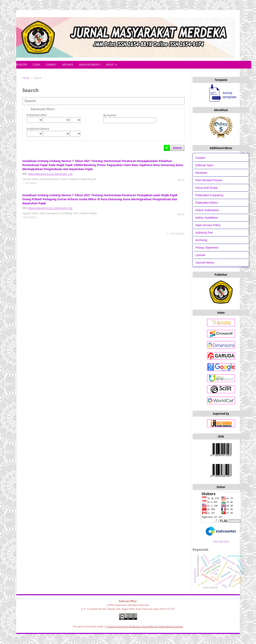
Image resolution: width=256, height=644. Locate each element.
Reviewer (201, 173)
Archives (68, 65)
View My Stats (221, 541)
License (200, 255)
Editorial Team (205, 165)
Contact (200, 158)
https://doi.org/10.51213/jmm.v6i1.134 (50, 174)
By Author (110, 115)
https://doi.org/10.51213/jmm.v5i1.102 (50, 208)
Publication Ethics (207, 203)
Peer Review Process (209, 180)
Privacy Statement (207, 248)
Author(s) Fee (204, 233)
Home (26, 78)
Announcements (90, 65)
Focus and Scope (206, 188)
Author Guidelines (207, 218)
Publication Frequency (209, 195)
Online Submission (207, 210)
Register (22, 65)
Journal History (205, 263)
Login (36, 65)
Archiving (201, 240)
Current (51, 65)
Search (177, 148)
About (110, 65)
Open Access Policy (208, 225)
